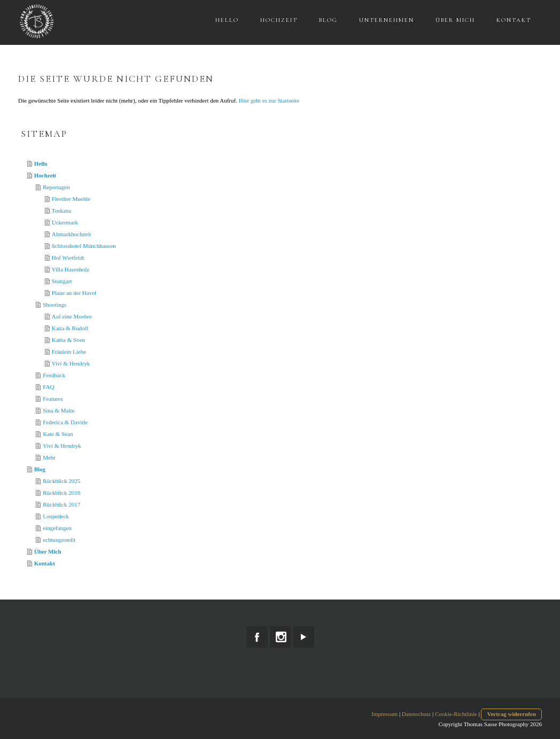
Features (53, 399)
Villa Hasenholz (71, 269)
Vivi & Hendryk (71, 363)
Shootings (55, 305)
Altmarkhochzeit (72, 234)
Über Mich (455, 20)
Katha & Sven (68, 340)
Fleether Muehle (71, 199)
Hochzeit (279, 20)
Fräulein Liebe (69, 352)
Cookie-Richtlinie (456, 714)
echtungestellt (59, 540)
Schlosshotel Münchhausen (84, 246)
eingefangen (57, 528)
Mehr (49, 457)
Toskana (62, 211)
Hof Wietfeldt (68, 258)
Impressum (384, 714)
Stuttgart (62, 281)
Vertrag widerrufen (511, 714)
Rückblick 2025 (61, 481)
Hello (227, 20)
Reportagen (56, 187)
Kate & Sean (58, 434)
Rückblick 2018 (61, 493)
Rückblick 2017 (61, 504)
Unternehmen (387, 20)
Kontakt (514, 20)
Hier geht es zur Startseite (269, 100)
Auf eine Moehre (72, 316)
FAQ (48, 387)
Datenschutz (416, 714)
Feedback (54, 375)
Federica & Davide (65, 422)
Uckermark (65, 222)
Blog (328, 20)
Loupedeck (56, 516)
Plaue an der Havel (74, 293)
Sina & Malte (59, 410)
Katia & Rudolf (70, 328)
